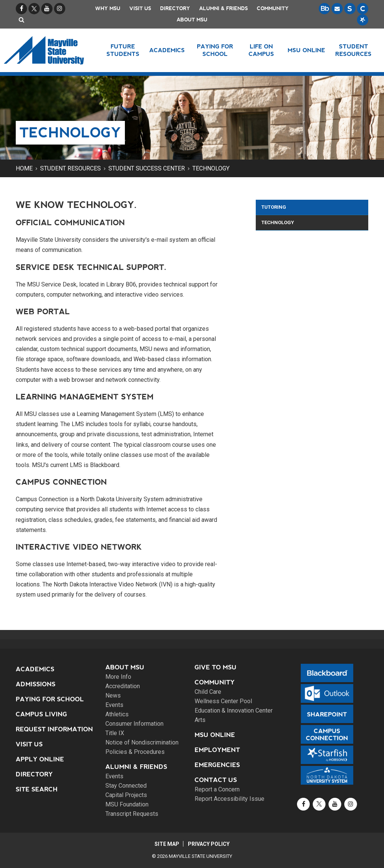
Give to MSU (216, 667)
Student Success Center (147, 168)
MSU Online (215, 735)
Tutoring (274, 207)
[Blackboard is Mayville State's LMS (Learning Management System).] (324, 9)
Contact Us (216, 780)
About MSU (192, 20)
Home (24, 168)
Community (273, 8)
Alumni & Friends (223, 8)
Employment (217, 750)
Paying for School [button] (215, 50)
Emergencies (217, 765)
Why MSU (108, 8)
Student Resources (70, 168)
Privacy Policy (209, 844)
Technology (211, 168)
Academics (35, 669)
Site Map (166, 844)
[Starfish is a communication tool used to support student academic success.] (363, 20)
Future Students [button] (123, 50)
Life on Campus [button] (261, 50)
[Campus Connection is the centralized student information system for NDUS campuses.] (363, 9)
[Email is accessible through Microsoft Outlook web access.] (337, 9)
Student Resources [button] (353, 50)
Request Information (54, 729)
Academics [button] (167, 50)
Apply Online (40, 759)
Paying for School (50, 699)
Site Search (37, 789)
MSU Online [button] (307, 50)
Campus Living (41, 714)
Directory (175, 8)
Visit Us (140, 8)
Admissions (36, 684)
